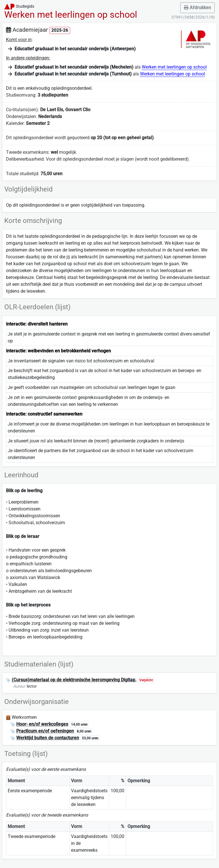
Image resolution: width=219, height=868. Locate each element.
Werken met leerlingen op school (174, 67)
